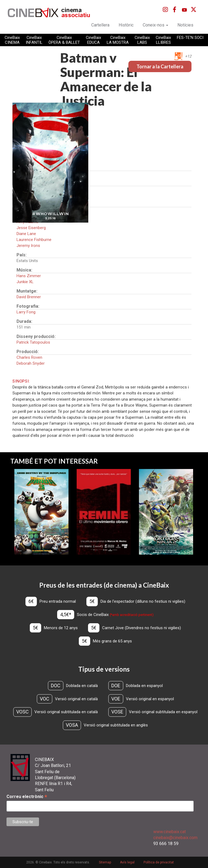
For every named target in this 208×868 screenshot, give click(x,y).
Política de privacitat (159, 862)
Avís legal (127, 862)
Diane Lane (26, 234)
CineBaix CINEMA (12, 40)
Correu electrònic (27, 797)
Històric (126, 25)
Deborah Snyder (31, 363)
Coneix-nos (155, 25)
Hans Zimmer (29, 276)
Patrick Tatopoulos (33, 342)
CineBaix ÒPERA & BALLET (64, 40)
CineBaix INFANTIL (34, 40)
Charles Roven (29, 357)
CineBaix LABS (142, 40)
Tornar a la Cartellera (160, 66)
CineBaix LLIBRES (163, 40)
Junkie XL (25, 282)
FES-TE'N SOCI (190, 38)
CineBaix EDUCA (93, 40)
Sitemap (105, 862)
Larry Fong (26, 312)
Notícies (185, 25)
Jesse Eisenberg (31, 228)
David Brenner (29, 297)
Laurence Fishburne (34, 240)
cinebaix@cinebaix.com (175, 838)
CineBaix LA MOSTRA (118, 40)
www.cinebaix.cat (170, 832)
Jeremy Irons (28, 246)
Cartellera (100, 25)
